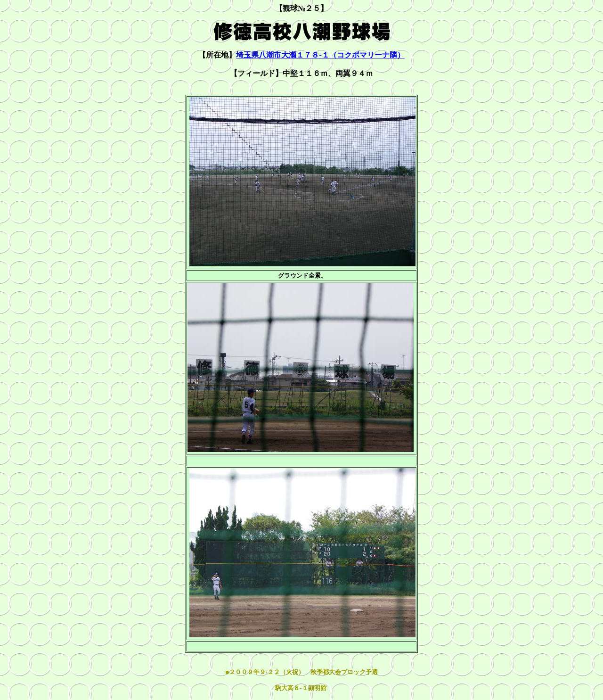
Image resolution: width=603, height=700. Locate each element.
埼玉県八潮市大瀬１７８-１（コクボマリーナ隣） (320, 55)
